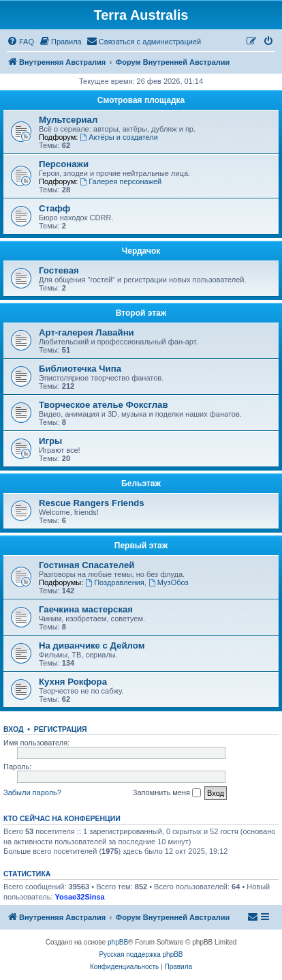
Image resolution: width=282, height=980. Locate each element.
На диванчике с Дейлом (92, 645)
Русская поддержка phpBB (141, 954)
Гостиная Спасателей (87, 565)
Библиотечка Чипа (80, 369)
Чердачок (141, 251)
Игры (50, 441)
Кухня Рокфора (73, 682)
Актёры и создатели (119, 137)
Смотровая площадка (141, 100)
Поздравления (115, 582)
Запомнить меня (167, 793)
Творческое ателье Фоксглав (104, 405)
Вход (13, 729)
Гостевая (59, 270)
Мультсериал (68, 120)
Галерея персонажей (121, 181)
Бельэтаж (141, 484)
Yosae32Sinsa (80, 897)
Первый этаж (141, 546)
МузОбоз (169, 582)
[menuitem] (20, 42)
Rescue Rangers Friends (92, 503)
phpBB (118, 942)
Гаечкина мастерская (86, 609)
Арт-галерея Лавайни (87, 332)
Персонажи (64, 164)
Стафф (54, 208)
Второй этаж (141, 313)
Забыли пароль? (32, 792)
